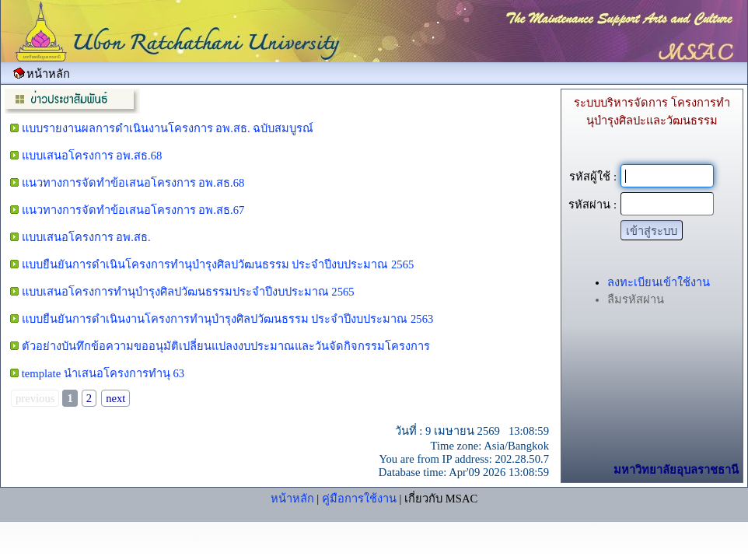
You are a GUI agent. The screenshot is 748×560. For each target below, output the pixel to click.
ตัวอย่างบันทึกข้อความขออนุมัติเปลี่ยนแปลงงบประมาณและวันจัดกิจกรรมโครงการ (226, 346)
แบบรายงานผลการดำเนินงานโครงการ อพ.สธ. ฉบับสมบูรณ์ (168, 128)
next (115, 398)
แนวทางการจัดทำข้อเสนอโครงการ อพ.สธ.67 (133, 210)
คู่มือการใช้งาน (359, 499)
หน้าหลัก (292, 499)
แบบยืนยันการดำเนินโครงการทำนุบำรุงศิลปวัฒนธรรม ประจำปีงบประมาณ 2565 (218, 264)
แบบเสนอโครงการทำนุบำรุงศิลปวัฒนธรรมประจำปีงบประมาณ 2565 (188, 292)
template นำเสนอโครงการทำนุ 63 (103, 373)
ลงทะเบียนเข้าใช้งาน (659, 282)
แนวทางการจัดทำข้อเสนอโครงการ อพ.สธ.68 (133, 183)
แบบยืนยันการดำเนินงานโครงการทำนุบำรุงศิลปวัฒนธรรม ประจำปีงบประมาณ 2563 (228, 319)
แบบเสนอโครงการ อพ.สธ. (86, 237)
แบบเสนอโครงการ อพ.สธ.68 (92, 156)
